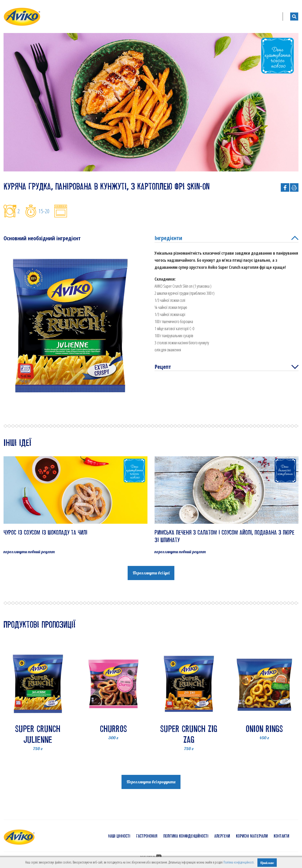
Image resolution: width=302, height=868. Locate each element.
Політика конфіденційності (239, 862)
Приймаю (267, 863)
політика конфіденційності (186, 836)
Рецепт (226, 367)
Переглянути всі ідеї (151, 573)
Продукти (178, 17)
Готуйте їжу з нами (218, 17)
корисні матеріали (252, 836)
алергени (222, 836)
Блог (252, 17)
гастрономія (147, 836)
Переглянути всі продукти (151, 782)
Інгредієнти (226, 238)
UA (271, 17)
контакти (281, 836)
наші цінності (119, 836)
